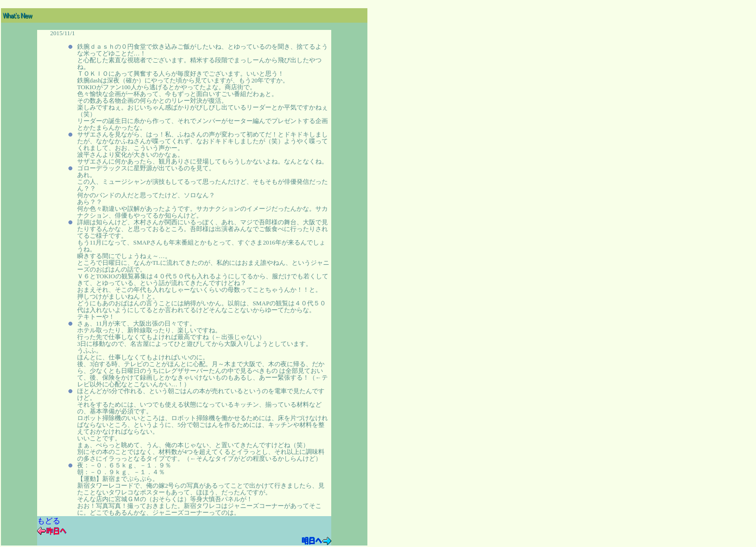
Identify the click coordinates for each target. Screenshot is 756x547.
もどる (49, 521)
